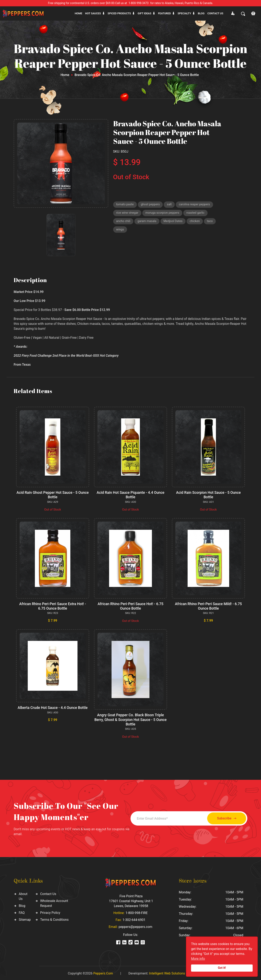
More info (198, 959)
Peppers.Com (103, 972)
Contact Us (48, 893)
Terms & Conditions (54, 919)
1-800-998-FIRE (137, 912)
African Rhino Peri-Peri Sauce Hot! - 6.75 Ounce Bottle (131, 606)
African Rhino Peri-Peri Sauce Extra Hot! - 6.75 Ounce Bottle (53, 606)
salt (170, 205)
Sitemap (25, 919)
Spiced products (119, 13)
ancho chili (124, 222)
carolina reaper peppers (196, 205)
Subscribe (225, 817)
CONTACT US (215, 13)
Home (78, 13)
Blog (201, 13)
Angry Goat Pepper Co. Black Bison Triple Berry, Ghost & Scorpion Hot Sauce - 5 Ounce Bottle (130, 719)
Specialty (184, 13)
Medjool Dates (174, 222)
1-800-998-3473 (139, 3)
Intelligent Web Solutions (167, 972)
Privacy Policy (50, 912)
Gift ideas (144, 13)
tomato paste (125, 205)
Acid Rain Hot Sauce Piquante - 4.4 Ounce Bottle (130, 495)
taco (212, 222)
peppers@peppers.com (135, 926)
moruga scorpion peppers (163, 213)
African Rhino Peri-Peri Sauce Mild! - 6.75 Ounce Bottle (208, 606)
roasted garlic (197, 213)
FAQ (22, 912)
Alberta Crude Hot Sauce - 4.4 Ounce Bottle (53, 707)
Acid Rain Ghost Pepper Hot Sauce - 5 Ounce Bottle (53, 495)
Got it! (222, 968)
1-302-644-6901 (134, 919)
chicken (196, 222)
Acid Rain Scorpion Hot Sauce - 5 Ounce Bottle (208, 495)
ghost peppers (151, 205)
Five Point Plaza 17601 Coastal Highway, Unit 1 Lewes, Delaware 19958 (131, 900)
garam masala (148, 222)
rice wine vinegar (128, 213)
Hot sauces (93, 13)
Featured (164, 13)
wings (120, 231)
